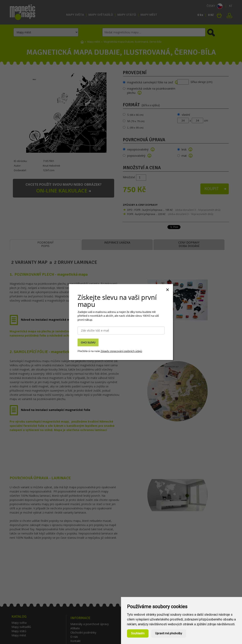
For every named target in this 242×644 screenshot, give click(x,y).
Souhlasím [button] (138, 633)
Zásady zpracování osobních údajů (121, 351)
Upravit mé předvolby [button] (169, 633)
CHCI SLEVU (88, 342)
